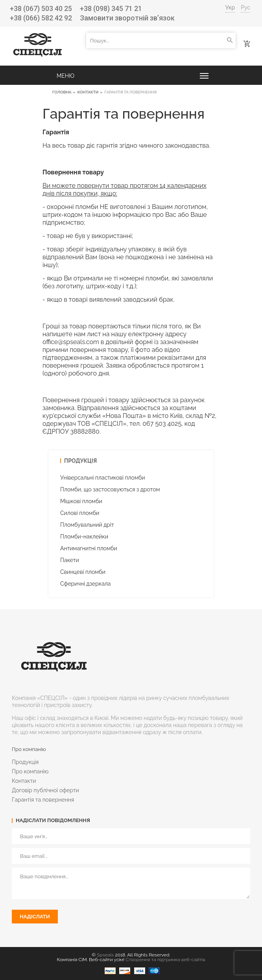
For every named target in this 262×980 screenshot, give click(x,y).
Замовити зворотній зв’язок (127, 18)
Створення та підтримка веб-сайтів (165, 960)
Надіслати (35, 917)
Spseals (105, 955)
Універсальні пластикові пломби (103, 478)
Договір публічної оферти (45, 790)
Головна (62, 92)
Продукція (25, 762)
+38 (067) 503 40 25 (41, 8)
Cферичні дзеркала (85, 584)
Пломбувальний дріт (87, 525)
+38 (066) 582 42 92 (41, 18)
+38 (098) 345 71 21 (111, 8)
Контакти (88, 92)
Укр (230, 7)
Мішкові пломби (81, 501)
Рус (245, 7)
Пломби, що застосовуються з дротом (110, 489)
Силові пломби (80, 513)
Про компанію (30, 771)
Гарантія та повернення (43, 800)
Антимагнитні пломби (89, 548)
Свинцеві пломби (83, 572)
